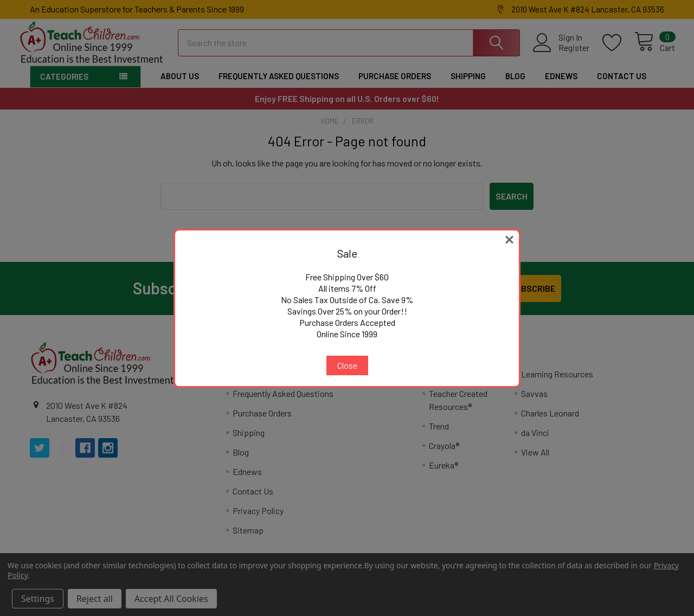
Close (347, 365)
